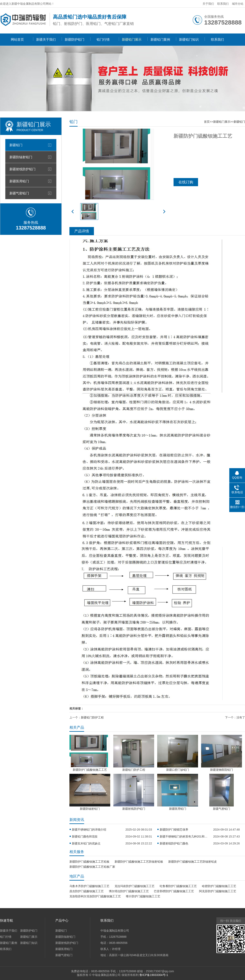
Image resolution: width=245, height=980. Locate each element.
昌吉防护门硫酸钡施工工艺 (87, 891)
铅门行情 (103, 40)
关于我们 (208, 4)
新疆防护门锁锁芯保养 (174, 830)
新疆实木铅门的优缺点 (86, 843)
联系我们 (223, 4)
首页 (207, 122)
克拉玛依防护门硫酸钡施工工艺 (135, 886)
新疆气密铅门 (19, 193)
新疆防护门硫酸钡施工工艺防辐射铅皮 (193, 862)
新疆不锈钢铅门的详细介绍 (89, 830)
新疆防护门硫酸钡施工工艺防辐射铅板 (139, 862)
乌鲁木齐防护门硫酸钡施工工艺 (89, 886)
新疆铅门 (16, 145)
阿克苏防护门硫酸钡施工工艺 (218, 891)
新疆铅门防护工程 (92, 717)
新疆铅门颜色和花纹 (85, 836)
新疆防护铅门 (75, 40)
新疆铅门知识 (189, 40)
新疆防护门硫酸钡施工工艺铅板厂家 (92, 867)
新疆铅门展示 (132, 40)
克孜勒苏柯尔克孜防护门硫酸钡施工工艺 (95, 896)
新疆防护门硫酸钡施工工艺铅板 (89, 862)
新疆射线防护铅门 (22, 169)
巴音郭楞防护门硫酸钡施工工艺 (174, 891)
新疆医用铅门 (19, 181)
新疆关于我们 (46, 40)
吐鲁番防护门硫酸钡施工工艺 (178, 886)
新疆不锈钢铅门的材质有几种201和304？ (184, 836)
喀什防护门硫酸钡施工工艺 (143, 896)
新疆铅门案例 (160, 40)
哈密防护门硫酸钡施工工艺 (219, 886)
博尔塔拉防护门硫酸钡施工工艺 (129, 891)
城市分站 (238, 4)
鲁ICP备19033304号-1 (154, 975)
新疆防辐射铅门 (21, 157)
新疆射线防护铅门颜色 (174, 843)
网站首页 (17, 40)
